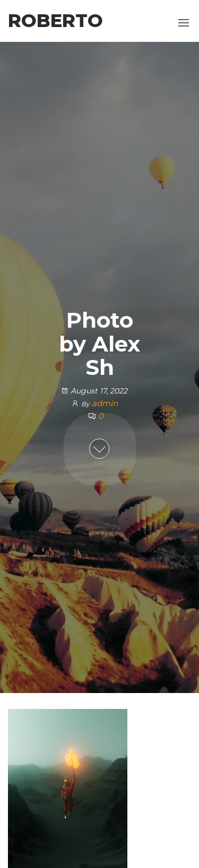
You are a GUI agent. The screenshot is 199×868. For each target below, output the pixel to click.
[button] (184, 23)
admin (105, 403)
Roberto (55, 21)
